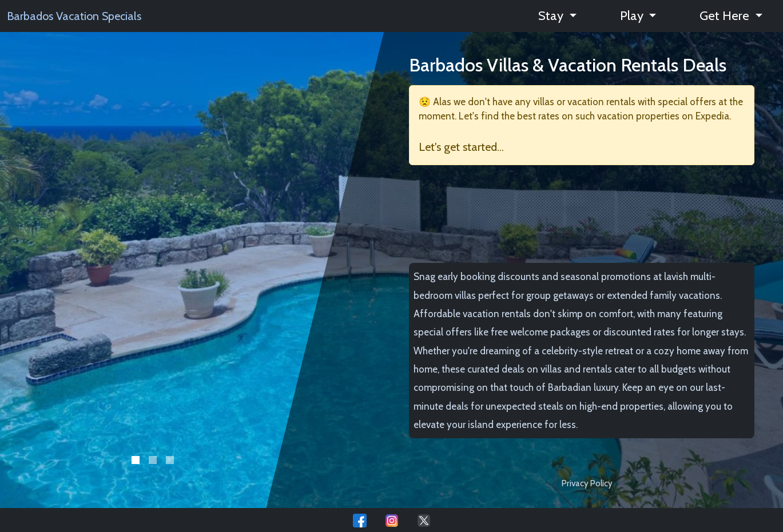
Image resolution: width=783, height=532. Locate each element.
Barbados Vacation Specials (74, 16)
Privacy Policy (587, 483)
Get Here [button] (726, 16)
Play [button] (633, 16)
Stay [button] (552, 16)
